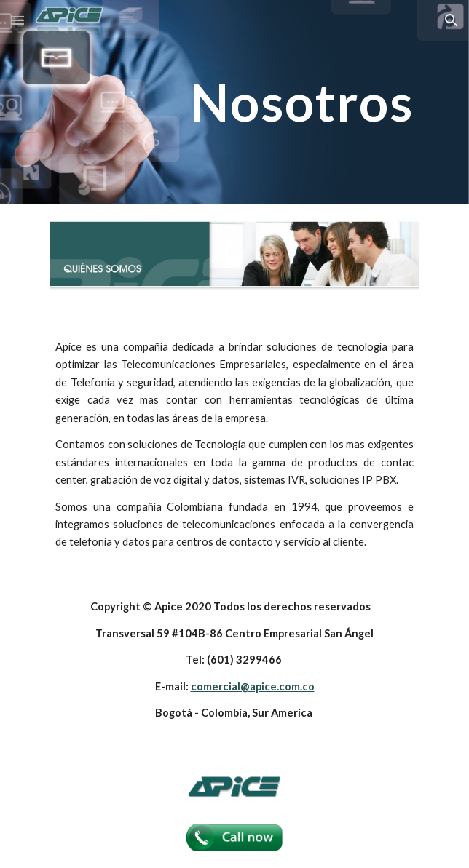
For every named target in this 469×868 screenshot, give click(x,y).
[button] (17, 20)
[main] (234, 102)
